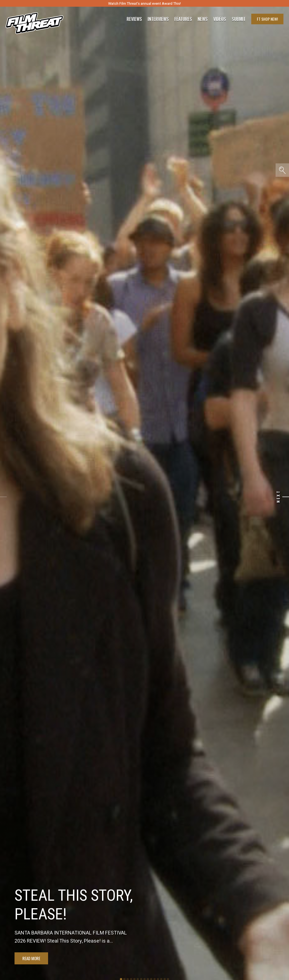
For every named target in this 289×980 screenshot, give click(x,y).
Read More (31, 958)
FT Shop (267, 19)
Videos (220, 19)
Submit (239, 19)
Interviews (158, 19)
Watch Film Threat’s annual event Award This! (144, 3)
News (203, 19)
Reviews (134, 19)
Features (183, 19)
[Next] (286, 497)
